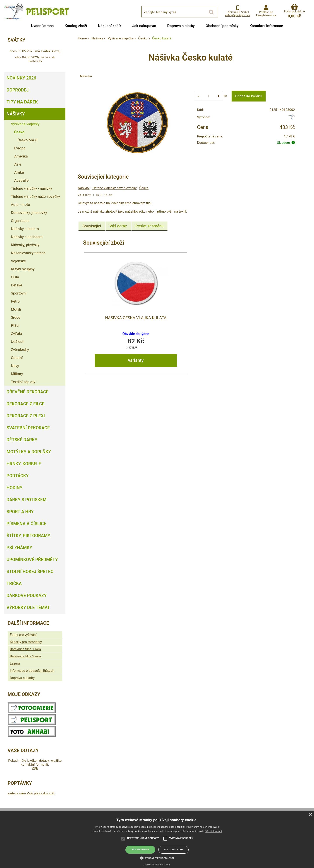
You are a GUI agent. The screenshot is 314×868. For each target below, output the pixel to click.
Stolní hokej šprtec (30, 572)
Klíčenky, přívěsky (25, 245)
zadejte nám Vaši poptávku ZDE (31, 793)
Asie (18, 164)
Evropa (20, 148)
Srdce (16, 317)
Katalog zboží (76, 26)
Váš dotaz (118, 226)
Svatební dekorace (28, 428)
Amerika (21, 156)
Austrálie (21, 180)
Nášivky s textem (25, 229)
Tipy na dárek (22, 102)
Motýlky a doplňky (29, 452)
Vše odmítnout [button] (173, 850)
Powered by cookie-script (157, 865)
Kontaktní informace (266, 26)
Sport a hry (20, 512)
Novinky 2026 (21, 78)
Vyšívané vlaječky (25, 124)
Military (17, 374)
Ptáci (15, 325)
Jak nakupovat (144, 26)
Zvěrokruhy (20, 350)
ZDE (35, 768)
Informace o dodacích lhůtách (32, 671)
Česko (144, 188)
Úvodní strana (42, 26)
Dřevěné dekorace (27, 392)
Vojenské (18, 261)
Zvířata (17, 333)
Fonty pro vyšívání (23, 635)
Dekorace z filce (26, 404)
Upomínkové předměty (32, 560)
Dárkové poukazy (27, 596)
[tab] (92, 226)
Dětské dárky (22, 440)
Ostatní (17, 358)
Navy (15, 366)
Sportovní (19, 293)
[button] (157, 858)
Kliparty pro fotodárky (26, 642)
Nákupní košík (110, 26)
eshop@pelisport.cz (238, 15)
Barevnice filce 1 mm (25, 649)
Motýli (16, 309)
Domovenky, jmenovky (29, 213)
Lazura (15, 663)
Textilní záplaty (23, 382)
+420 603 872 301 (238, 12)
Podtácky (18, 476)
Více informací (214, 831)
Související (92, 226)
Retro (15, 301)
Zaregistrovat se (266, 15)
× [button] (310, 815)
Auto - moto (20, 205)
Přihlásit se (266, 12)
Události (18, 342)
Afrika (19, 172)
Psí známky (19, 548)
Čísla (15, 277)
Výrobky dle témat (28, 607)
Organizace (20, 221)
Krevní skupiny (23, 269)
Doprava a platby (181, 26)
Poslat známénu (149, 226)
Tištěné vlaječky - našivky (32, 188)
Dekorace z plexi (26, 416)
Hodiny (15, 488)
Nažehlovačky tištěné (28, 253)
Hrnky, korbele (24, 464)
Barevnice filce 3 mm (25, 656)
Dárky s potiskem (26, 500)
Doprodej (18, 90)
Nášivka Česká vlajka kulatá (136, 318)
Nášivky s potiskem (27, 237)
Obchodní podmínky (222, 26)
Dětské (17, 285)
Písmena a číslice (26, 524)
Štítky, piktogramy (28, 536)
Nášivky (84, 188)
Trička (14, 584)
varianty (136, 360)
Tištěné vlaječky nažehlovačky (114, 188)
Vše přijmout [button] (140, 850)
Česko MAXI (27, 140)
